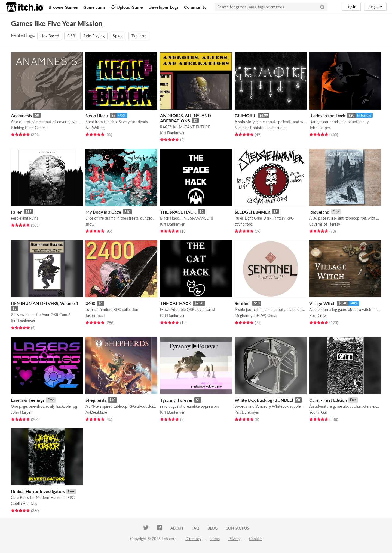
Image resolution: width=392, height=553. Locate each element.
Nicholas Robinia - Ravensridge (261, 128)
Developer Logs (163, 7)
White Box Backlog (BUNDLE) (264, 400)
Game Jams (94, 7)
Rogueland (319, 212)
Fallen (17, 212)
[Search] (322, 7)
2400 (90, 303)
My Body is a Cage (103, 212)
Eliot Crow (318, 315)
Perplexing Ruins (25, 218)
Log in (351, 7)
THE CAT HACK (176, 303)
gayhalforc (243, 224)
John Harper (320, 128)
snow (90, 224)
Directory (193, 539)
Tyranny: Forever (176, 400)
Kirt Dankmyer (172, 133)
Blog (212, 528)
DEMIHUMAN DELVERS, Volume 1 (45, 303)
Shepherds (96, 400)
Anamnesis (21, 115)
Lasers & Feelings (28, 400)
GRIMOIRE (245, 115)
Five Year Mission (75, 23)
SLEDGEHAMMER (252, 212)
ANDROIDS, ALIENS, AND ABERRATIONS (186, 118)
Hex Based (50, 36)
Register (375, 7)
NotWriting (95, 128)
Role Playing (94, 36)
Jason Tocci (95, 315)
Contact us (237, 528)
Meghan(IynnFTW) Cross (256, 315)
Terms (215, 539)
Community (195, 7)
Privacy (234, 539)
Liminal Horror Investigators (38, 491)
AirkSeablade (96, 412)
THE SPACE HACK (178, 212)
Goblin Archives (24, 504)
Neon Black (97, 115)
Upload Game (127, 7)
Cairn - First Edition (328, 400)
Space (118, 36)
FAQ (195, 528)
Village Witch (322, 303)
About (177, 528)
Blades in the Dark (327, 115)
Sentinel (243, 303)
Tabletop (139, 36)
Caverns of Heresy (325, 224)
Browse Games (63, 7)
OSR (71, 36)
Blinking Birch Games (29, 128)
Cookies (256, 539)
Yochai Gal (318, 412)
